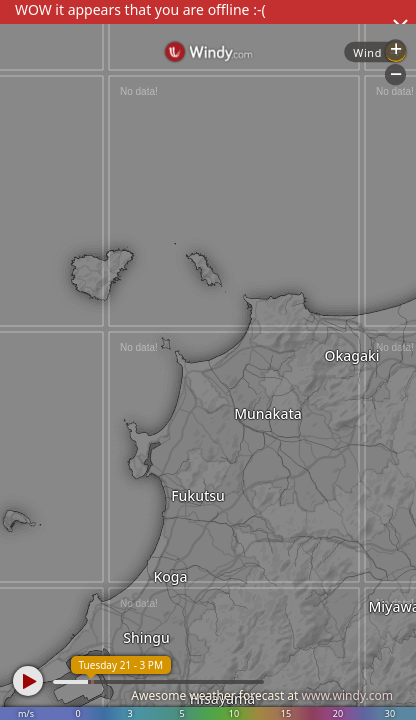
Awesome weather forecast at (262, 695)
